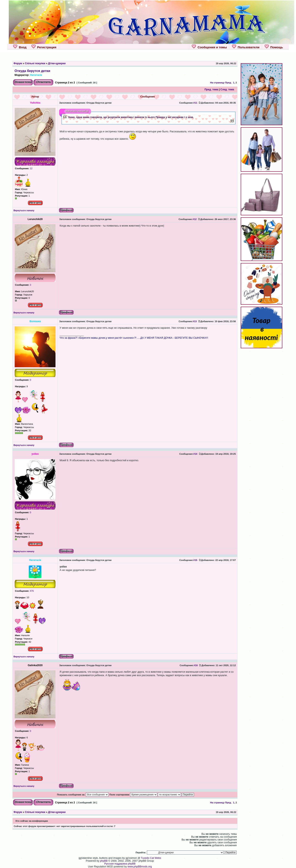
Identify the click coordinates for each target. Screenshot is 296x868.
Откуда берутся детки (32, 71)
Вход (20, 47)
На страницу (217, 83)
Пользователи (246, 47)
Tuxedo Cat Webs (151, 858)
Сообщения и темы (209, 47)
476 (31, 591)
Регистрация (44, 47)
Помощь (274, 47)
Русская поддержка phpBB (120, 864)
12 (31, 168)
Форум (18, 63)
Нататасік (36, 75)
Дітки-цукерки (57, 63)
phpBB (104, 861)
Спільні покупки (35, 63)
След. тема (227, 90)
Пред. (228, 83)
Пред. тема (211, 90)
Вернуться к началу (24, 211)
